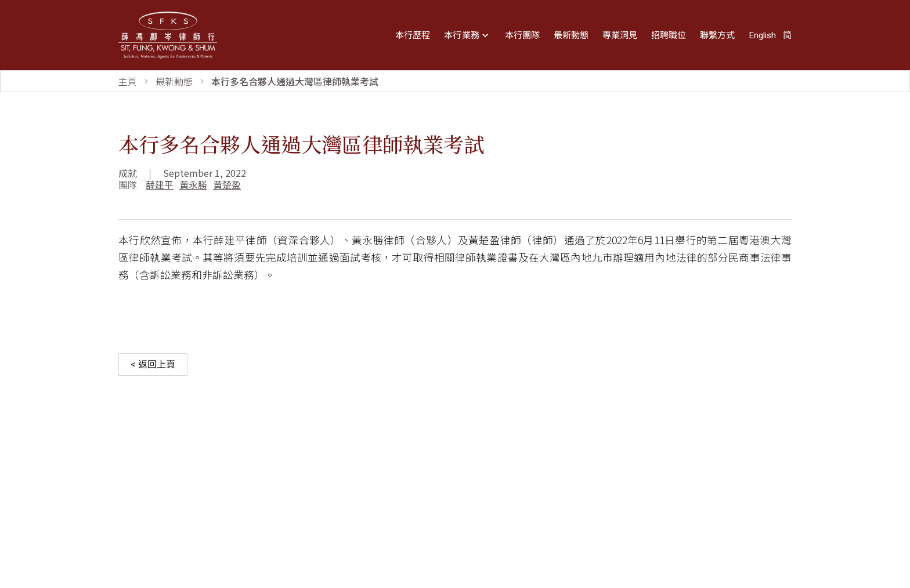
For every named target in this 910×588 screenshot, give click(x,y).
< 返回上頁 (153, 364)
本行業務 (462, 35)
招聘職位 (669, 35)
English (762, 35)
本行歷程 (413, 35)
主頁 (128, 81)
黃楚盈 (227, 184)
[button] (467, 35)
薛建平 (160, 184)
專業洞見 (620, 35)
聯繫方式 (717, 35)
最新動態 (571, 35)
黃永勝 (193, 184)
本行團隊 (522, 35)
